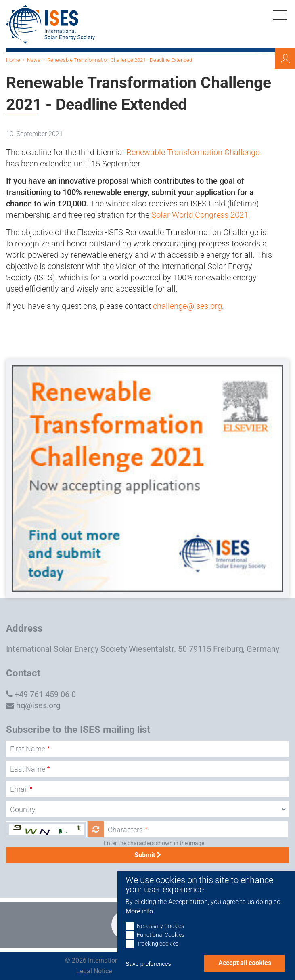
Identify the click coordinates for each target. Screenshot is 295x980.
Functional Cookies (161, 944)
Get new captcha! (96, 829)
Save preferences (148, 973)
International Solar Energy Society (66, 649)
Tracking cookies (158, 953)
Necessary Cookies (160, 935)
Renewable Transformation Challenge (193, 152)
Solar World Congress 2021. (201, 215)
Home (13, 60)
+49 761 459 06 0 (45, 694)
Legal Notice (94, 971)
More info (139, 920)
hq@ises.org (38, 705)
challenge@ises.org (187, 306)
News (34, 60)
